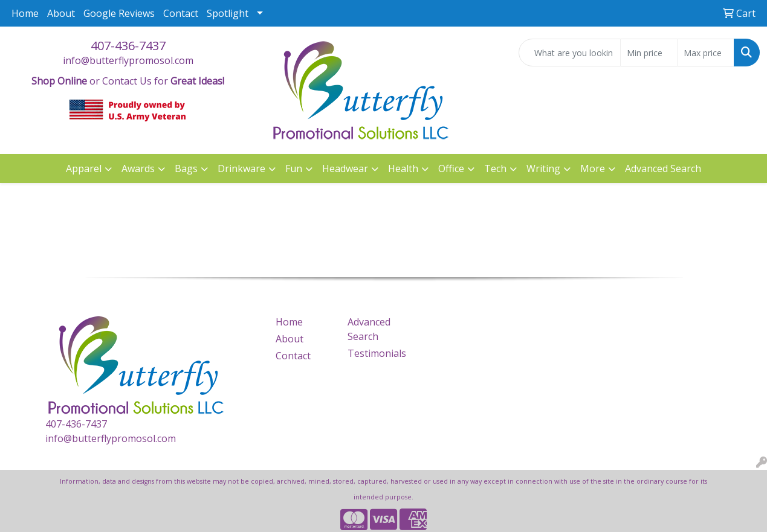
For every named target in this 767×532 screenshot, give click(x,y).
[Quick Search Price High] (706, 53)
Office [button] (451, 168)
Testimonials (376, 353)
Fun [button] (294, 168)
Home (25, 13)
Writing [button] (543, 168)
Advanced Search (663, 168)
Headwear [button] (345, 168)
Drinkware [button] (241, 168)
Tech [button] (495, 168)
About (61, 13)
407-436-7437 (128, 46)
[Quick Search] (570, 53)
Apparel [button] (84, 168)
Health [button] (403, 168)
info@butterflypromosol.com (128, 60)
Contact (181, 13)
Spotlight (228, 13)
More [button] (593, 168)
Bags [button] (186, 168)
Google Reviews (119, 13)
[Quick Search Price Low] (649, 53)
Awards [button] (138, 168)
